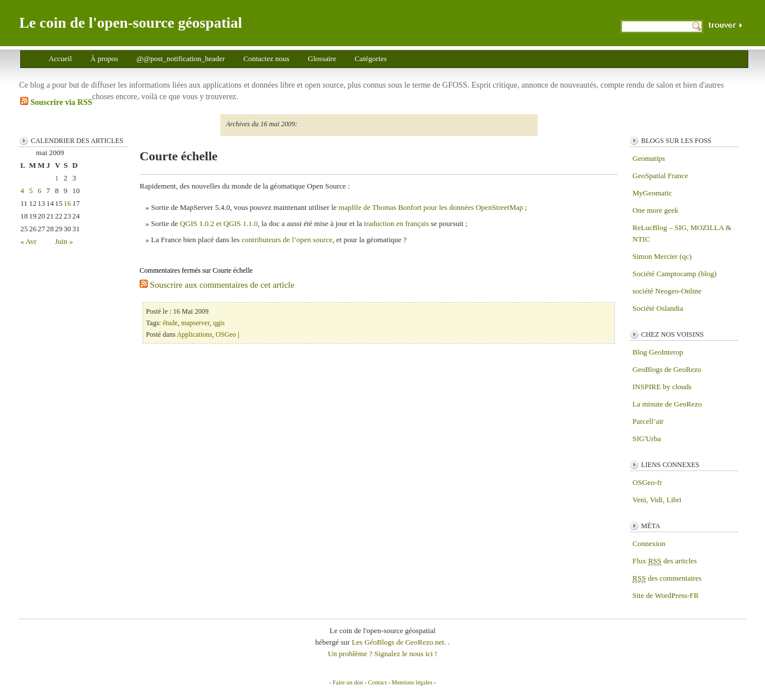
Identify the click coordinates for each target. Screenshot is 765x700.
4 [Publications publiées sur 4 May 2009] (22, 191)
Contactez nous (267, 59)
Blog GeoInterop (658, 352)
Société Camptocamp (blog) (674, 274)
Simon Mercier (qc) (662, 256)
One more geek (655, 210)
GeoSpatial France (660, 176)
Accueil (60, 59)
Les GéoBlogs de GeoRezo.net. (400, 642)
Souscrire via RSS (56, 102)
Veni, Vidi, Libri (657, 500)
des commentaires (667, 578)
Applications (194, 334)
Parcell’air (648, 421)
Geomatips (648, 158)
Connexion (649, 543)
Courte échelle (179, 156)
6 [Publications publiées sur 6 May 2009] (40, 191)
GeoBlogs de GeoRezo (667, 369)
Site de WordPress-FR (665, 595)
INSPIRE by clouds (662, 387)
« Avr (28, 241)
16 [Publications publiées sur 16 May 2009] (67, 203)
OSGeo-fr (647, 482)
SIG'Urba (646, 439)
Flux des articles (665, 561)
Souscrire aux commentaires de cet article (217, 285)
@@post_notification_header (181, 59)
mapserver (196, 323)
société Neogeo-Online (667, 291)
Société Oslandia (658, 308)
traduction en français (397, 223)
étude (170, 323)
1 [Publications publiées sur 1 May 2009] (57, 178)
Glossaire (322, 59)
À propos (104, 59)
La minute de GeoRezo (667, 404)
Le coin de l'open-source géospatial (131, 23)
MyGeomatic (652, 193)
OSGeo (226, 334)
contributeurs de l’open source (287, 240)
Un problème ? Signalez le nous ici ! (382, 654)
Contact (377, 682)
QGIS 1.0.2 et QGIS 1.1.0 (219, 223)
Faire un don (348, 682)
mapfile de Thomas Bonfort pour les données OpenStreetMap (431, 207)
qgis (219, 323)
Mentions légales (412, 682)
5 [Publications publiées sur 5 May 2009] (31, 191)
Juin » (64, 241)
